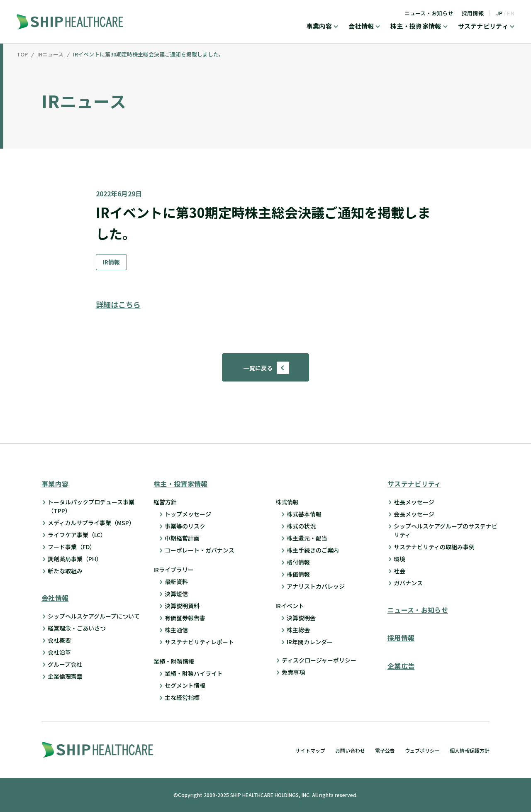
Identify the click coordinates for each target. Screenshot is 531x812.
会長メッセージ (414, 514)
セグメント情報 (185, 685)
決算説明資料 (182, 606)
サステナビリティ (483, 27)
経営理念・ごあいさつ (77, 629)
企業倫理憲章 (65, 677)
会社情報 (361, 27)
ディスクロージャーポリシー (319, 660)
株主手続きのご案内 (313, 550)
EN (511, 13)
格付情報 (298, 562)
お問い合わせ (350, 750)
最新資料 (176, 582)
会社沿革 (59, 653)
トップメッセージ (188, 514)
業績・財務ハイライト (194, 673)
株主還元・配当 (307, 538)
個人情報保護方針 (470, 750)
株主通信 (176, 630)
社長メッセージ (414, 502)
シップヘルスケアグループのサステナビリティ (446, 530)
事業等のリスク (185, 526)
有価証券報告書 (185, 618)
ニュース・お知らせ (429, 13)
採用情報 (473, 13)
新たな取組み (65, 571)
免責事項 (293, 672)
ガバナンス (408, 583)
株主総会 (298, 630)
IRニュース (50, 55)
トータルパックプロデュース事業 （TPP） (91, 506)
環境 (399, 559)
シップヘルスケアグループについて (94, 616)
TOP (22, 55)
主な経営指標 (182, 697)
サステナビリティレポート (199, 642)
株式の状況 (301, 526)
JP (499, 13)
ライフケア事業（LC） (77, 535)
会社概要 (59, 641)
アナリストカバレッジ (316, 586)
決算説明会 (301, 618)
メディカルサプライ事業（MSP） (91, 523)
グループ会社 (65, 665)
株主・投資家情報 (416, 27)
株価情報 (298, 574)
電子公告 (385, 750)
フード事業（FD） (72, 547)
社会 (399, 571)
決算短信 (176, 594)
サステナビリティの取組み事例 (434, 547)
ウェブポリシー (422, 750)
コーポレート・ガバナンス (200, 550)
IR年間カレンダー (310, 642)
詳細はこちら (118, 304)
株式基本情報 (304, 514)
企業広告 (401, 666)
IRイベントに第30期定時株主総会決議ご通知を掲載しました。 (149, 55)
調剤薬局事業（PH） (75, 559)
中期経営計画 (182, 538)
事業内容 (319, 27)
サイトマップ (310, 750)
